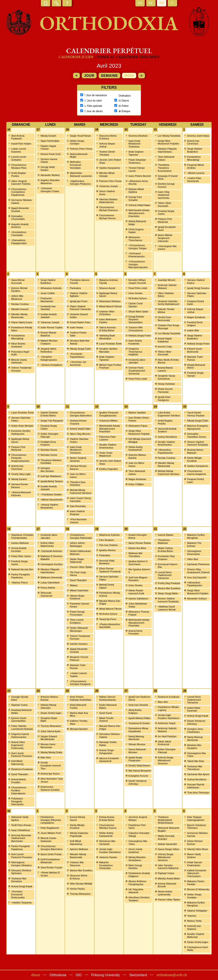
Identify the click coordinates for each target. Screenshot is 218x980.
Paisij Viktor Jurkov (21, 556)
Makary (74, 585)
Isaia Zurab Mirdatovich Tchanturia (135, 144)
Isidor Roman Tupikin (51, 327)
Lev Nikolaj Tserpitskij (169, 136)
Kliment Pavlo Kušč (51, 154)
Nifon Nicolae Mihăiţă (81, 884)
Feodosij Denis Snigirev (195, 324)
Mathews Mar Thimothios (136, 555)
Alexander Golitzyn (197, 599)
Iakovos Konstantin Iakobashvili (109, 760)
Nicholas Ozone (49, 450)
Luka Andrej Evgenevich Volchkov (169, 414)
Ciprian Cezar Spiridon (136, 305)
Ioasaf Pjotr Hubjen (21, 144)
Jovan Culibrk (48, 293)
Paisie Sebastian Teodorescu (137, 161)
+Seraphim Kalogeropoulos (49, 358)
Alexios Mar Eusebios (169, 588)
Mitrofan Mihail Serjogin (107, 174)
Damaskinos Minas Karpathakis (138, 730)
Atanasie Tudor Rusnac (195, 358)
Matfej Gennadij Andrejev (166, 837)
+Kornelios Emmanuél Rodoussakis (18, 894)
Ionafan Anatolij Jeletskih (48, 316)
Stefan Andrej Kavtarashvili (136, 449)
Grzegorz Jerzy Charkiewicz (195, 730)
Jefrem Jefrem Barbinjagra (77, 544)
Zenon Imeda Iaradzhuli (136, 851)
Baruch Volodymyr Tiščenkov (197, 827)
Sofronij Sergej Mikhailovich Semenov (165, 760)
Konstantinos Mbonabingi (194, 158)
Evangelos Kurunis (138, 776)
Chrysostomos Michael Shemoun (109, 209)
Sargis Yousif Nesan (80, 136)
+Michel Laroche (196, 173)
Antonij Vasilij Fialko (80, 429)
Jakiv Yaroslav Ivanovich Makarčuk (168, 867)
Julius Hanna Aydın (50, 731)
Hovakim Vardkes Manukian (108, 350)
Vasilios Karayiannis (110, 168)
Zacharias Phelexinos (198, 564)
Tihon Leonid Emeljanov (77, 621)
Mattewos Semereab (51, 577)
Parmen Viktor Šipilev (81, 567)
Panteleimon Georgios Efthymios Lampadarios (51, 820)
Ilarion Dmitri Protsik (51, 854)
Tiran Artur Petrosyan (198, 793)
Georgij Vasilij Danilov (47, 169)
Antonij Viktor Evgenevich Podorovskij (18, 745)
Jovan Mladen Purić (51, 833)
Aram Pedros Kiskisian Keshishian (80, 698)
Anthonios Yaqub (167, 723)
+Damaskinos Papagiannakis (19, 242)
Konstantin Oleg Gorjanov (166, 558)
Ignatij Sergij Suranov (198, 288)
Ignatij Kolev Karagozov (164, 399)
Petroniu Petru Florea (81, 149)
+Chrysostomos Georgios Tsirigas (138, 247)
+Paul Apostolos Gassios (78, 521)
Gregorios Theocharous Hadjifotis (135, 352)
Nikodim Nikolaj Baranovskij (19, 316)
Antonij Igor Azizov (50, 774)
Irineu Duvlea (136, 293)
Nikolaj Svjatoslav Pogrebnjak (79, 834)
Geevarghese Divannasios (194, 553)
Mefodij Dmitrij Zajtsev (107, 586)
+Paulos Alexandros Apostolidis (110, 626)
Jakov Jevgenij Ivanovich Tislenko (21, 183)
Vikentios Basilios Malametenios (108, 201)
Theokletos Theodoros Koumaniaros (165, 168)
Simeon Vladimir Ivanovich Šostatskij (197, 443)
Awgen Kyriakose (196, 317)
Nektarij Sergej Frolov (140, 336)
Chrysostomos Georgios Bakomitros (81, 414)
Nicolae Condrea (20, 304)
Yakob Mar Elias (196, 761)
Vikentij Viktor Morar (198, 849)
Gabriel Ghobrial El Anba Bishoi (49, 414)
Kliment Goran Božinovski (195, 350)
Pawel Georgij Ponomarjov (77, 613)
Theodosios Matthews (164, 541)
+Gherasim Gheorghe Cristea (50, 190)
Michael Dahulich (79, 729)
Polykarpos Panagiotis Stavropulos (17, 801)
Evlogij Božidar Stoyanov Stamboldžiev (136, 320)
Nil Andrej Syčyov (138, 298)
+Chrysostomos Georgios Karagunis (80, 683)
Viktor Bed (193, 559)
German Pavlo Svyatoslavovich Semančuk (137, 371)
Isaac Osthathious (21, 830)
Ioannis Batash (166, 535)
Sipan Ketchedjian (50, 141)
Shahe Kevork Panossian (165, 390)
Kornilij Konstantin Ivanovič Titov (51, 766)
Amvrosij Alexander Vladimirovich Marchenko (21, 838)
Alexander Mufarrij (50, 175)
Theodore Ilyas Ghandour (78, 484)
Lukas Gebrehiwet (50, 583)
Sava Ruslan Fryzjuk (51, 867)
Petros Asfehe (48, 588)
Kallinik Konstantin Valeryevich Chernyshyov (197, 873)
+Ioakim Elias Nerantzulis (194, 180)
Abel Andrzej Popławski (18, 137)
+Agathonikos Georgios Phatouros (80, 183)
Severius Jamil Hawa (198, 136)
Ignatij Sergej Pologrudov (135, 759)
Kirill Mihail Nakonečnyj (17, 763)
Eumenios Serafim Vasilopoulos (21, 432)
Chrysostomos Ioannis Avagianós (197, 473)
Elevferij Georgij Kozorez (166, 185)
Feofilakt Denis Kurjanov (48, 443)
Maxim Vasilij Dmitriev (194, 856)
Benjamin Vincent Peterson (79, 659)
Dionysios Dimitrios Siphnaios (21, 872)
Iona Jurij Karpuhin (197, 577)
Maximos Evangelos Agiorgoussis (198, 427)
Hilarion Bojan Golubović (77, 597)
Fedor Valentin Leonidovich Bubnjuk (22, 727)
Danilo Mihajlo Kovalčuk (194, 459)
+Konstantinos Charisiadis (19, 234)
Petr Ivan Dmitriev (108, 545)
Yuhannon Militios (108, 421)
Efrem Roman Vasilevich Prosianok (110, 570)
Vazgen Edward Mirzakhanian (49, 738)
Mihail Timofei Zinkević (106, 720)
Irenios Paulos (77, 889)
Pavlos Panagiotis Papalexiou (21, 576)
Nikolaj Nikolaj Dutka (51, 752)
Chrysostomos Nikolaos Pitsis (19, 166)
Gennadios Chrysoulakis (18, 218)
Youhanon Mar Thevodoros (195, 768)
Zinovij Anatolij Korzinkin (19, 550)
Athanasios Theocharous (135, 239)
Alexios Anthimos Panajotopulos (138, 883)
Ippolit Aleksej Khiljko (140, 718)
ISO (79, 975)
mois (129, 76)
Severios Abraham (138, 136)
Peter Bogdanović (50, 828)
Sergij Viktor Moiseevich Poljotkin (168, 142)
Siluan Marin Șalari (138, 311)
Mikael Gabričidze (79, 590)
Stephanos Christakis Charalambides (22, 536)
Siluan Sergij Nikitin (168, 593)
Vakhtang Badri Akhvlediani (107, 337)
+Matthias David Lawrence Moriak (167, 608)
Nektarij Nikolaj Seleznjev (48, 706)
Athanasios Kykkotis (51, 288)
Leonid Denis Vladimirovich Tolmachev (165, 575)
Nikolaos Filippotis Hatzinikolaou (167, 150)
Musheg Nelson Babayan (195, 451)
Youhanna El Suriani (139, 723)
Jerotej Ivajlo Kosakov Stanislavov (169, 717)
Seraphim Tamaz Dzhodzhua (166, 377)
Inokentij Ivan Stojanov (194, 927)
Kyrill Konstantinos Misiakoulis (50, 861)
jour (89, 76)
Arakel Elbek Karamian (194, 709)
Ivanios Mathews (20, 543)
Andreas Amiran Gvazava (78, 422)
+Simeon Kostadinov (51, 365)
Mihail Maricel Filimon (110, 306)
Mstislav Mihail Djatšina (136, 191)
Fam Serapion (107, 540)
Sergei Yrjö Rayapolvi (52, 421)
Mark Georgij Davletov (135, 867)
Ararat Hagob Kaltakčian (165, 340)
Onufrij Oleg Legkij (21, 474)
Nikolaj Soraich (48, 136)
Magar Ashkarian (137, 479)
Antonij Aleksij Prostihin (19, 781)
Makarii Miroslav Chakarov (49, 342)
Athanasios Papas (138, 426)
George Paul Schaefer (135, 199)
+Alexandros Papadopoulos (165, 451)
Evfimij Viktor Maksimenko (47, 544)
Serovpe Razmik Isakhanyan (196, 786)
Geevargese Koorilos (51, 564)
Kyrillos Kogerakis (108, 469)
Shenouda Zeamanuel (46, 594)
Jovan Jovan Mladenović (106, 454)
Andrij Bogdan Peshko (19, 174)
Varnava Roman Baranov (20, 486)
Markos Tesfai (194, 921)
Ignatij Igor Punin (79, 301)
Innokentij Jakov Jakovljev (137, 361)
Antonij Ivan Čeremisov (193, 142)
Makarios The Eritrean (194, 544)
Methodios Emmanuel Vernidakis (75, 165)
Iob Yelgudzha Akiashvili (136, 891)
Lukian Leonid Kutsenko (19, 150)
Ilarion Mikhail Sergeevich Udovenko (165, 238)
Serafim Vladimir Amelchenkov (108, 446)
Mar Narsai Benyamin (140, 771)
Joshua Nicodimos (167, 437)
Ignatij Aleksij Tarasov (52, 481)
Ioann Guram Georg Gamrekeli (80, 500)
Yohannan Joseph (109, 186)
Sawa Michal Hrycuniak (18, 281)
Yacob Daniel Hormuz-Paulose (196, 414)
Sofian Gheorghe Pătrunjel (49, 435)
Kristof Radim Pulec (80, 322)
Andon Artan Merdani (22, 426)
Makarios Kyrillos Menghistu (196, 536)
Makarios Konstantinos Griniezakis (106, 865)
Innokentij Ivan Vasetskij (48, 308)
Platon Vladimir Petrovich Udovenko (80, 308)
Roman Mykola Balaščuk (48, 334)
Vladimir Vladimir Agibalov (79, 295)
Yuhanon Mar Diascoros (77, 864)
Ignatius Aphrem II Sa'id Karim (138, 563)
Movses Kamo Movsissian (48, 746)
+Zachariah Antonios (51, 551)
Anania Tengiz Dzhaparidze (107, 752)
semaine (109, 76)
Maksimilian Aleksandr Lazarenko (81, 174)
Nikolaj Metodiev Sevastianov (137, 859)
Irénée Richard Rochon (195, 843)
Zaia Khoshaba (78, 506)
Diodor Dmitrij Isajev (51, 713)
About (36, 975)
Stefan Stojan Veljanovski (77, 561)
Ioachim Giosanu (79, 644)
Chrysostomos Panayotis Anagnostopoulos (20, 458)
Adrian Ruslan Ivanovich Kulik (136, 592)
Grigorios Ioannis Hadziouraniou (20, 736)
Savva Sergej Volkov (169, 849)
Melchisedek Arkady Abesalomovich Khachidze (139, 213)
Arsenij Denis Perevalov (136, 632)
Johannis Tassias (108, 857)
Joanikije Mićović (167, 280)
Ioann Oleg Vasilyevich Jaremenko (163, 195)
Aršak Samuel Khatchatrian (194, 864)
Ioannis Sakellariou (138, 599)
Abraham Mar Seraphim (194, 747)
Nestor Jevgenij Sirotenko (78, 459)
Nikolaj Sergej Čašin (80, 349)
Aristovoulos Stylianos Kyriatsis (50, 788)
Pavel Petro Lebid (138, 288)
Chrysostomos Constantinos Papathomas (19, 192)
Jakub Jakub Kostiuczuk (164, 743)
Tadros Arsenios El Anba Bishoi (108, 329)
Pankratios (75, 288)
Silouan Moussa (137, 744)
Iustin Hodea (76, 327)
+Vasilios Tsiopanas (22, 903)
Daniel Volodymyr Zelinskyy (138, 782)
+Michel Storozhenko (51, 500)
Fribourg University (106, 975)
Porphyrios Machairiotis (47, 300)
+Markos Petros (19, 583)
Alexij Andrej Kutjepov (135, 711)
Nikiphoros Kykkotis (109, 535)
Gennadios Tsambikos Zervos (197, 435)
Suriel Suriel (105, 713)
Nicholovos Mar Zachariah (107, 843)
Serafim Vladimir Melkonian (196, 936)
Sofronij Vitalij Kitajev (140, 205)
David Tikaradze (78, 580)
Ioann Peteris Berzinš (140, 176)
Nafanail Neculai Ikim (22, 569)
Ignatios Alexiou (107, 550)
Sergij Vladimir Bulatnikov (195, 150)
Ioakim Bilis (193, 330)
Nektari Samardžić (167, 844)
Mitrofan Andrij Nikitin (169, 879)
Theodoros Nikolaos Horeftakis (51, 462)
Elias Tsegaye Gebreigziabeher (196, 819)
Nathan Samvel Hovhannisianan (108, 698)
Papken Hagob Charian (48, 147)
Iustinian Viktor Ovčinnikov (107, 313)
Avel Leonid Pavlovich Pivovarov (22, 755)
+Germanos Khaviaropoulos (137, 255)
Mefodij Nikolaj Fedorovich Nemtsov (81, 491)
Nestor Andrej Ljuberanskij (165, 893)
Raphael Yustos (19, 705)
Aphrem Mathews (79, 849)
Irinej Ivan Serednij (138, 705)
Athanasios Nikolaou (110, 301)
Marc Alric (46, 757)
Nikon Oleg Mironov (80, 434)
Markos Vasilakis (137, 413)
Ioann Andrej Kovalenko (135, 342)
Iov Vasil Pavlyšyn (167, 736)
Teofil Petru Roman (21, 825)
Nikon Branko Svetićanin (18, 345)
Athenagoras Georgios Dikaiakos (21, 864)
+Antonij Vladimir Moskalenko (49, 506)
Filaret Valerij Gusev (22, 322)
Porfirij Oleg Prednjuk (169, 583)
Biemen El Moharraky (198, 889)
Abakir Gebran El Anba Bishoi (165, 550)
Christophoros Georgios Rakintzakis (81, 536)
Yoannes (192, 916)
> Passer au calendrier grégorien (127, 57)
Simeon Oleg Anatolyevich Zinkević (198, 571)
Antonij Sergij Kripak (198, 716)
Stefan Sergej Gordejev (77, 142)
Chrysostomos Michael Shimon (108, 217)
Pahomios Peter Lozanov (108, 438)
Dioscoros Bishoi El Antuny (108, 137)
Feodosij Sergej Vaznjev (195, 374)
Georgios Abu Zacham (47, 470)
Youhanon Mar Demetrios (19, 880)
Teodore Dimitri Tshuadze (107, 153)
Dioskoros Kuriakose (22, 769)
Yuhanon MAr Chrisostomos (136, 329)
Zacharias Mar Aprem (198, 774)
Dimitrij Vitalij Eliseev (139, 766)
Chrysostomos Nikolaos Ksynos (108, 827)
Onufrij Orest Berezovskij (164, 319)
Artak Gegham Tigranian (136, 153)
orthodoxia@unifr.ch (172, 975)
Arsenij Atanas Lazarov (165, 369)
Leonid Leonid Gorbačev (19, 158)
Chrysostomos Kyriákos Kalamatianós (19, 790)
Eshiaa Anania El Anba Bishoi (107, 819)
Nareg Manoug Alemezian (136, 738)
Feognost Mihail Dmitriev (195, 166)
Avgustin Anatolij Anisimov (20, 226)
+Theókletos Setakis (51, 494)
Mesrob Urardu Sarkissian (19, 361)
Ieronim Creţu (165, 347)
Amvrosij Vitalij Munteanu (107, 562)
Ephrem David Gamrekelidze (19, 720)
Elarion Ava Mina (137, 548)
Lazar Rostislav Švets (110, 344)
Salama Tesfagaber (197, 911)
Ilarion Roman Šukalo (140, 543)
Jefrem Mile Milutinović (17, 297)
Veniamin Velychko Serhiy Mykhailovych (168, 303)
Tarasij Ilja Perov (108, 619)
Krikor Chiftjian (136, 484)
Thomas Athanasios (51, 726)
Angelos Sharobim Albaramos (50, 182)
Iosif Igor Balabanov (51, 476)
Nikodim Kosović (20, 309)
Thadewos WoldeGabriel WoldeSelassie (166, 820)
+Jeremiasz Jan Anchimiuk (78, 363)
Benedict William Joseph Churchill (137, 281)
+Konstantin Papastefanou (77, 355)
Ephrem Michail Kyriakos (19, 290)
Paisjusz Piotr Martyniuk (165, 220)
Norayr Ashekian (166, 384)
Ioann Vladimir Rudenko (77, 513)
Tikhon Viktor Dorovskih (165, 204)
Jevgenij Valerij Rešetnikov (48, 350)
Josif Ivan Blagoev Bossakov (138, 579)
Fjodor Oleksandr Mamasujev (79, 629)
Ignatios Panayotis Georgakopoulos (109, 414)
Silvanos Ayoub (107, 288)
